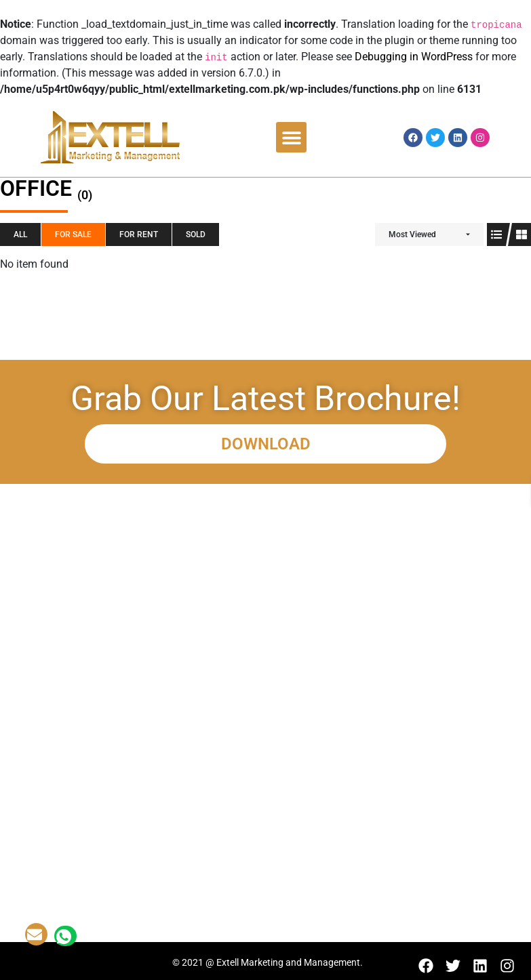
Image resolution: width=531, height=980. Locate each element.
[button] (291, 137)
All (20, 234)
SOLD (196, 234)
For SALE (73, 234)
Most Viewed (412, 234)
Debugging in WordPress (414, 57)
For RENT (139, 234)
